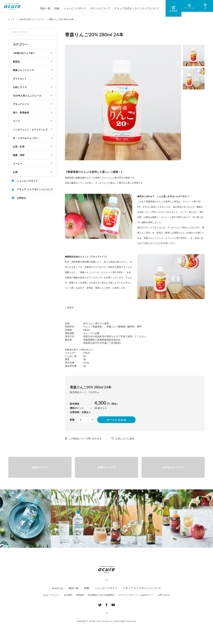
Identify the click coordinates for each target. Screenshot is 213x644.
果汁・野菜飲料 (21, 113)
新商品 (16, 62)
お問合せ (21, 198)
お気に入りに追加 (125, 438)
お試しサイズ (20, 87)
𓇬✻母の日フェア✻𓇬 (24, 53)
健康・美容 (19, 155)
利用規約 (80, 595)
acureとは (57, 588)
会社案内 (68, 595)
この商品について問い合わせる (85, 438)
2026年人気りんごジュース (27, 96)
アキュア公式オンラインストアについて (137, 8)
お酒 (15, 172)
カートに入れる (116, 420)
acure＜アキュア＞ (52, 595)
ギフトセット (20, 79)
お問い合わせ (164, 595)
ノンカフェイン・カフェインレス (30, 130)
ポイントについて (100, 8)
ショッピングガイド (75, 8)
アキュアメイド (21, 104)
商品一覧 (45, 8)
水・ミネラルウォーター (26, 138)
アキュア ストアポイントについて (35, 189)
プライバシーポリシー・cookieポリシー (136, 595)
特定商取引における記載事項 (101, 595)
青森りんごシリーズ (23, 70)
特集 (57, 8)
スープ (16, 121)
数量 (72, 420)
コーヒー (17, 164)
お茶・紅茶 (19, 147)
